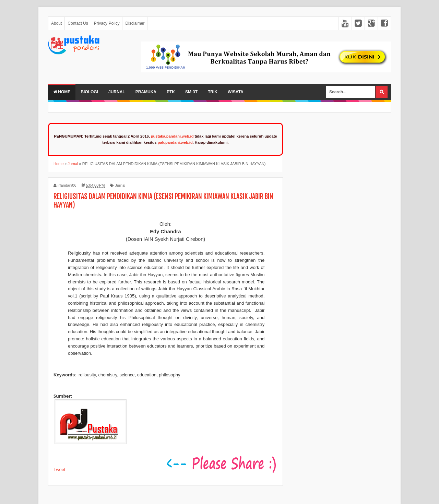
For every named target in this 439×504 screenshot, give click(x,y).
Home (62, 92)
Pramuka (146, 92)
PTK (171, 92)
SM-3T (191, 92)
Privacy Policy (107, 23)
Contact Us (78, 23)
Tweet (60, 470)
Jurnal (117, 92)
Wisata (236, 92)
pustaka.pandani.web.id (172, 136)
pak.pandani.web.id (175, 142)
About (56, 23)
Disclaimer (135, 23)
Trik (213, 92)
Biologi (89, 92)
